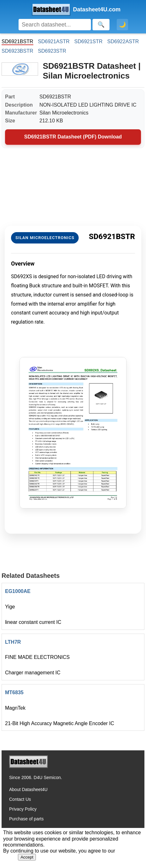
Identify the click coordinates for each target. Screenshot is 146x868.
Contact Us (20, 799)
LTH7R (13, 642)
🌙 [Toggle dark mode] (122, 25)
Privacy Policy (23, 809)
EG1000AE (18, 591)
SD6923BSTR (17, 51)
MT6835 (14, 692)
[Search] (55, 25)
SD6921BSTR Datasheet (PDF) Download (73, 137)
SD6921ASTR (54, 41)
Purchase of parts (26, 819)
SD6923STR (52, 51)
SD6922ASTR (123, 41)
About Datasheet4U (28, 789)
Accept (27, 857)
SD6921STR (88, 41)
